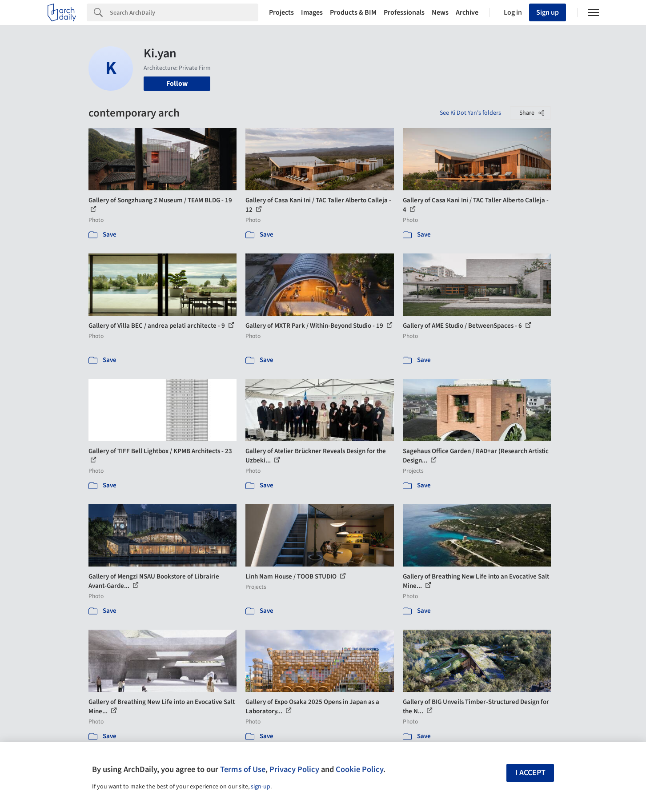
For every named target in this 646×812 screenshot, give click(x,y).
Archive (467, 12)
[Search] (184, 12)
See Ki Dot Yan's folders (470, 113)
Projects (281, 12)
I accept (530, 773)
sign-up (261, 787)
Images (312, 12)
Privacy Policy (294, 769)
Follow (177, 84)
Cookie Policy (359, 769)
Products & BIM (353, 12)
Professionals (404, 12)
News (440, 12)
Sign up (548, 12)
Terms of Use (243, 769)
